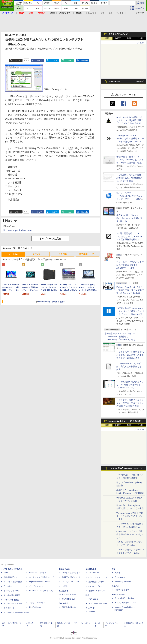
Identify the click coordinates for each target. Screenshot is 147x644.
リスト (26, 60)
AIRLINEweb (94, 573)
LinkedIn (85, 60)
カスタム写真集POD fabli (126, 603)
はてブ (55, 60)
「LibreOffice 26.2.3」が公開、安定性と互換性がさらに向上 (130, 366)
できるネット (9, 608)
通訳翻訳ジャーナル (97, 582)
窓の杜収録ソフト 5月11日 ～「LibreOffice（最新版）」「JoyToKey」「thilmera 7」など (120, 336)
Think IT (7, 573)
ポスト (18, 60)
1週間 (129, 38)
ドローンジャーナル (12, 591)
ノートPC (13, 254)
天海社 (117, 573)
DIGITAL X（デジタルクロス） (42, 591)
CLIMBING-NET (69, 599)
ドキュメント (91, 13)
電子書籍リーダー (87, 254)
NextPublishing (35, 607)
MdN (87, 595)
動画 (110, 13)
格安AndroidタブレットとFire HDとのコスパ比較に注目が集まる (129, 218)
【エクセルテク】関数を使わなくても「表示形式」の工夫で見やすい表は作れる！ (130, 355)
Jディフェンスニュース (98, 577)
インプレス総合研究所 (13, 582)
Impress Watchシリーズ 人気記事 (125, 421)
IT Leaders (8, 586)
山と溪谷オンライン (70, 594)
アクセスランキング (118, 34)
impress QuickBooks (123, 582)
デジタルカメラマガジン (14, 603)
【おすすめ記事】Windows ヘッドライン (127, 468)
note (70, 60)
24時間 (118, 38)
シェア (40, 60)
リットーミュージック (71, 573)
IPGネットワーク (119, 594)
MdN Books (93, 599)
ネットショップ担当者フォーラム (43, 577)
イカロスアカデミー (97, 591)
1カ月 (141, 38)
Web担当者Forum (11, 577)
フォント (120, 13)
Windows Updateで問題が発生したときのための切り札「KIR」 (130, 516)
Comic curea (120, 577)
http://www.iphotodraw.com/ (18, 230)
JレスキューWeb (95, 586)
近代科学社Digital (69, 607)
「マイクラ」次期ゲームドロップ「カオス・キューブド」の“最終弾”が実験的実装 (130, 403)
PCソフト (38, 254)
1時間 (107, 38)
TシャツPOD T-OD (70, 582)
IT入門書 (63, 254)
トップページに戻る (50, 239)
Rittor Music (64, 569)
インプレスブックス (37, 603)
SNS (103, 13)
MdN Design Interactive (98, 603)
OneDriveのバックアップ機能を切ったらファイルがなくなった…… (130, 534)
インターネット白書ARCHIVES (16, 612)
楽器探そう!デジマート (71, 577)
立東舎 (65, 586)
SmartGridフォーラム (38, 573)
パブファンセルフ (122, 590)
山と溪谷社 (64, 591)
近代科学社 (64, 603)
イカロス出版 (91, 569)
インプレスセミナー (37, 586)
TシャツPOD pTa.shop (124, 598)
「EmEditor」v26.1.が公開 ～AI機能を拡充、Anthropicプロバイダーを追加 (130, 178)
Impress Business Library (39, 582)
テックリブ (90, 608)
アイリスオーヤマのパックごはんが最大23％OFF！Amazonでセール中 (130, 265)
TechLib (92, 612)
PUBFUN (115, 586)
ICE (113, 569)
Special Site (114, 82)
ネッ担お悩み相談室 (12, 595)
